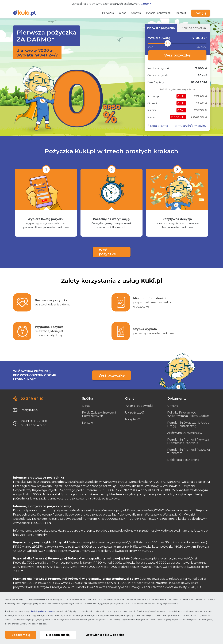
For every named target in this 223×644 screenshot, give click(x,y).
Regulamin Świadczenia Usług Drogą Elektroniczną (188, 424)
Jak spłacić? (133, 419)
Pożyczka (105, 13)
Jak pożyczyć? (134, 413)
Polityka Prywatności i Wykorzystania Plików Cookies (188, 414)
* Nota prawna (158, 126)
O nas (119, 13)
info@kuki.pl (30, 410)
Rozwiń (146, 4)
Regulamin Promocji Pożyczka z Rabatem (189, 451)
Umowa (133, 13)
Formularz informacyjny (190, 126)
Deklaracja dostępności (183, 460)
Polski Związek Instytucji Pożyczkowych (99, 414)
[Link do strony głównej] (25, 13)
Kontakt (178, 13)
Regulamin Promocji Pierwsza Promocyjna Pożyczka (188, 441)
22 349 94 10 (32, 399)
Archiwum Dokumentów (185, 433)
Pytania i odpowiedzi (155, 13)
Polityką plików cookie (42, 610)
